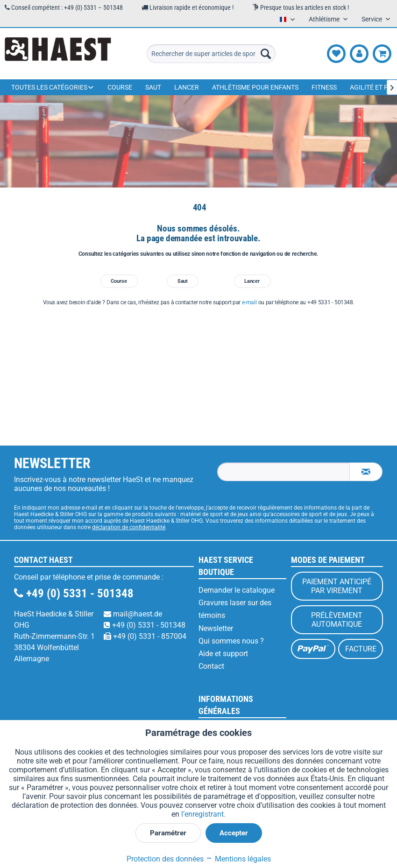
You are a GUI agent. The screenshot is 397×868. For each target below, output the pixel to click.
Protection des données (165, 859)
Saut (183, 281)
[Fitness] (324, 87)
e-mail (249, 302)
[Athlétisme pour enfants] (255, 87)
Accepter (234, 833)
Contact (211, 666)
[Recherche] (266, 54)
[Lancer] (187, 87)
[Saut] (153, 87)
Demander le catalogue (237, 590)
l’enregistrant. (203, 814)
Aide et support (223, 654)
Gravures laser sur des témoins (235, 609)
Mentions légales (238, 859)
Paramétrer (168, 833)
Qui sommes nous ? (231, 641)
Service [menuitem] (372, 19)
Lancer (252, 281)
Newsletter (216, 628)
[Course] (120, 87)
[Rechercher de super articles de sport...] (211, 54)
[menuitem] (211, 54)
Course (119, 281)
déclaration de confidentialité (129, 527)
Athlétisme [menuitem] (325, 19)
